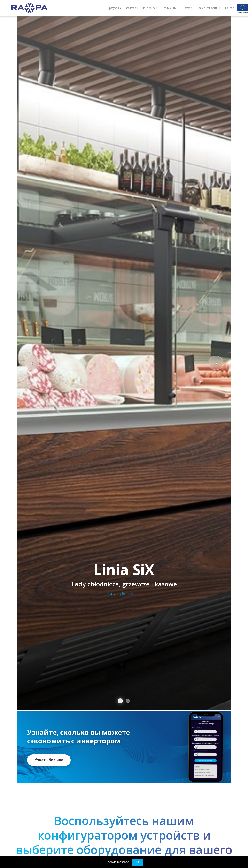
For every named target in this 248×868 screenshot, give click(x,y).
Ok (138, 862)
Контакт (230, 8)
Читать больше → (124, 594)
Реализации (170, 8)
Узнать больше (49, 760)
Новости (187, 8)
